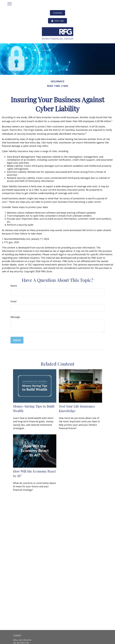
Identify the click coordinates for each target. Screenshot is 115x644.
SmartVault (57, 13)
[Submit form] (17, 340)
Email (13, 301)
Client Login (57, 21)
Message (15, 317)
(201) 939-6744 (25, 640)
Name (14, 286)
